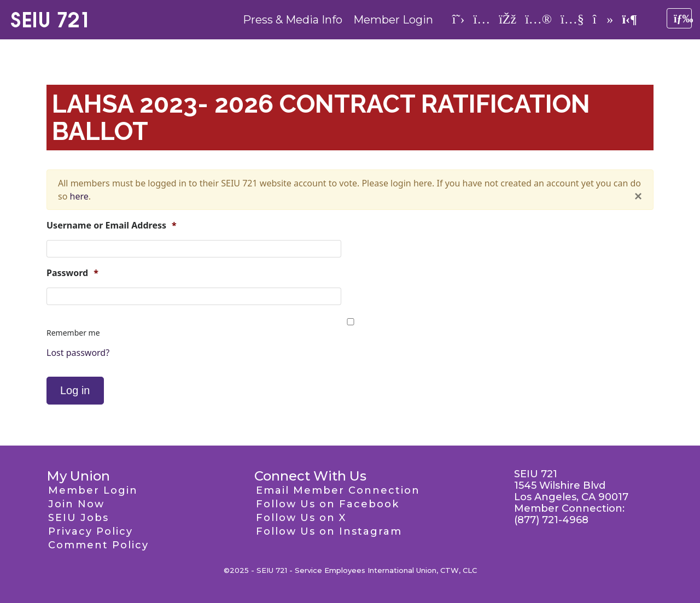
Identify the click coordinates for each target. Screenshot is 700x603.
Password (72, 273)
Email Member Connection (338, 490)
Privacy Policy (91, 531)
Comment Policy (98, 545)
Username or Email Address (112, 226)
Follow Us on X (301, 518)
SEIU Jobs (78, 518)
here (79, 196)
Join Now (76, 504)
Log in (75, 390)
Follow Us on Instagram (329, 531)
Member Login (393, 20)
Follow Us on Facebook (328, 504)
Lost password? (78, 353)
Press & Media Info (293, 20)
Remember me (73, 333)
